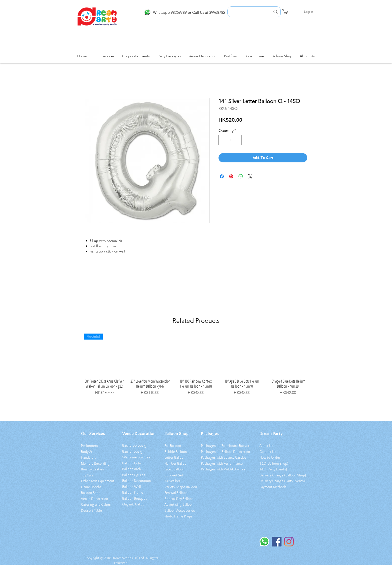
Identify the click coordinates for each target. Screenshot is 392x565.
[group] (196, 365)
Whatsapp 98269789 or (172, 12)
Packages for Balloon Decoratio (225, 452)
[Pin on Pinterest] (231, 176)
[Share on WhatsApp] (241, 176)
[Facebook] (277, 542)
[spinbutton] (230, 140)
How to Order (270, 457)
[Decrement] (223, 140)
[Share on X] (250, 176)
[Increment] (237, 140)
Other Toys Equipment (98, 481)
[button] (285, 11)
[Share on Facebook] (222, 176)
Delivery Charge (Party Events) (282, 481)
